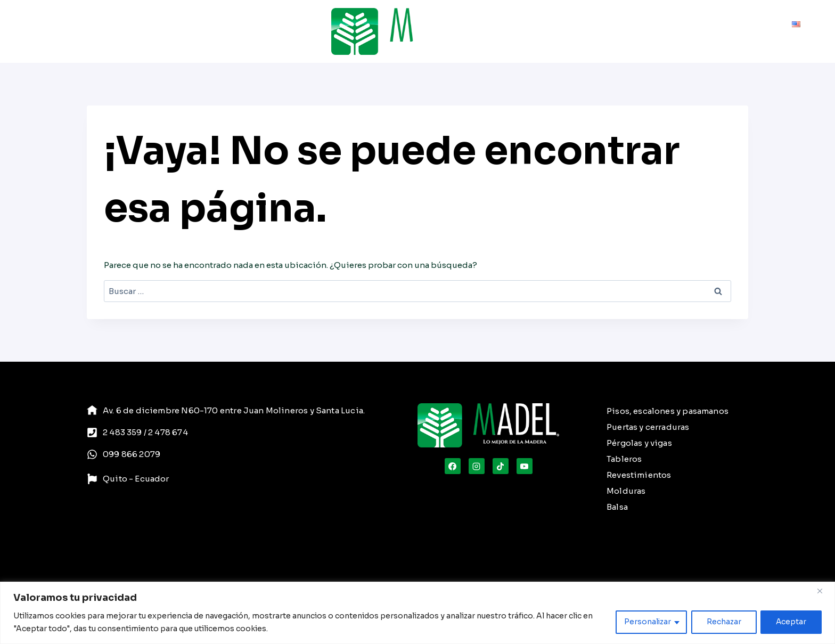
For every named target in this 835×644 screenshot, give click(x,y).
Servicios (138, 32)
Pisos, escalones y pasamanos (668, 411)
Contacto (764, 32)
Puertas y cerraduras (648, 427)
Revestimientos (639, 475)
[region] (418, 613)
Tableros (624, 459)
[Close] (824, 591)
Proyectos (188, 32)
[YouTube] (525, 466)
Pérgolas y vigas (639, 443)
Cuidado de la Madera (580, 32)
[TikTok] (501, 466)
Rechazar (723, 622)
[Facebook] (453, 466)
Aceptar (791, 622)
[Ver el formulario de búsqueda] (495, 32)
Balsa (617, 507)
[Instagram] (477, 466)
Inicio (37, 32)
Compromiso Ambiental (685, 32)
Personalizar (646, 622)
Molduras (626, 491)
